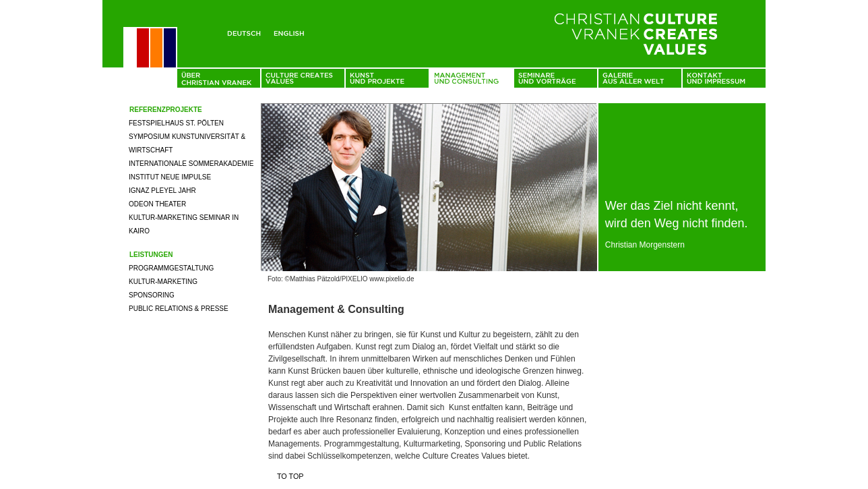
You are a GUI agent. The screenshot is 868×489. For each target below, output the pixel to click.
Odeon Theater (157, 204)
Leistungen (151, 255)
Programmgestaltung (171, 268)
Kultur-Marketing (163, 282)
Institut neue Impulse (170, 177)
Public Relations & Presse (179, 309)
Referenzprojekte (166, 110)
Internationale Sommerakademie (191, 164)
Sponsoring (152, 295)
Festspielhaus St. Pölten (176, 123)
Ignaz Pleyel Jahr (162, 191)
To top (290, 476)
